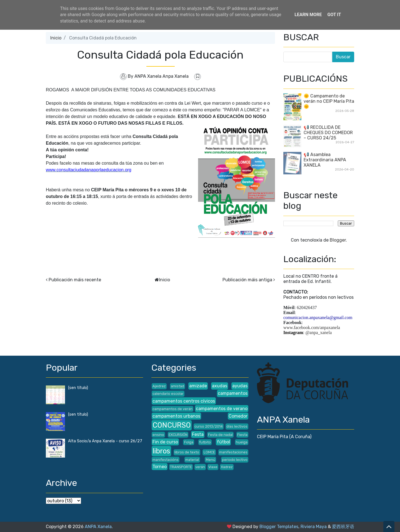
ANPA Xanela (98, 527)
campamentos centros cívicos (184, 401)
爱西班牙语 (343, 527)
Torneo (160, 467)
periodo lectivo (235, 460)
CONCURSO (172, 425)
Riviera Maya (314, 527)
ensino (158, 435)
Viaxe (213, 467)
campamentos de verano (222, 409)
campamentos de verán (172, 409)
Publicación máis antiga (247, 280)
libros (161, 451)
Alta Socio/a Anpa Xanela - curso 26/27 (105, 441)
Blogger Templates (279, 527)
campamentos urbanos (176, 416)
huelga (242, 442)
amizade (198, 386)
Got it (334, 15)
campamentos (233, 393)
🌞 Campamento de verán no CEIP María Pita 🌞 (329, 101)
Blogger (338, 240)
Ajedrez (159, 386)
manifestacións (166, 460)
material (192, 460)
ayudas (240, 386)
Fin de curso (165, 442)
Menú (211, 460)
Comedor (238, 416)
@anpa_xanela (319, 332)
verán (200, 467)
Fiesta (242, 435)
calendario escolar (168, 394)
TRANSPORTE (181, 467)
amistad (177, 386)
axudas (220, 386)
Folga (189, 442)
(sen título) (78, 388)
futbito (205, 442)
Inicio (56, 38)
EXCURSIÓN (178, 435)
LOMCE (209, 452)
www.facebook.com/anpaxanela (312, 328)
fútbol (223, 442)
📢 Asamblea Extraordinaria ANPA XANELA (325, 160)
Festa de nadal (220, 435)
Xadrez (227, 467)
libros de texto (187, 452)
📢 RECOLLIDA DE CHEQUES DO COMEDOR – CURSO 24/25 (328, 133)
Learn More (308, 15)
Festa (198, 434)
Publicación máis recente (75, 280)
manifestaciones (233, 452)
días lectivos (237, 426)
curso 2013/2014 (209, 426)
